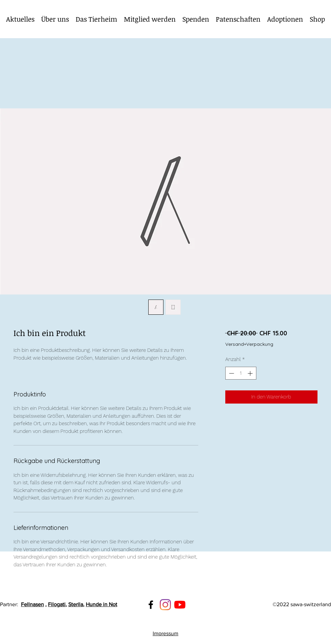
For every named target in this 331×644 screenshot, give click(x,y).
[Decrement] (231, 373)
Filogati (57, 604)
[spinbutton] (241, 373)
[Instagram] (165, 605)
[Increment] (251, 373)
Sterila (76, 604)
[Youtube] (180, 605)
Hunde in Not (101, 604)
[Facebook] (151, 605)
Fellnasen (32, 604)
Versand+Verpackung (249, 344)
